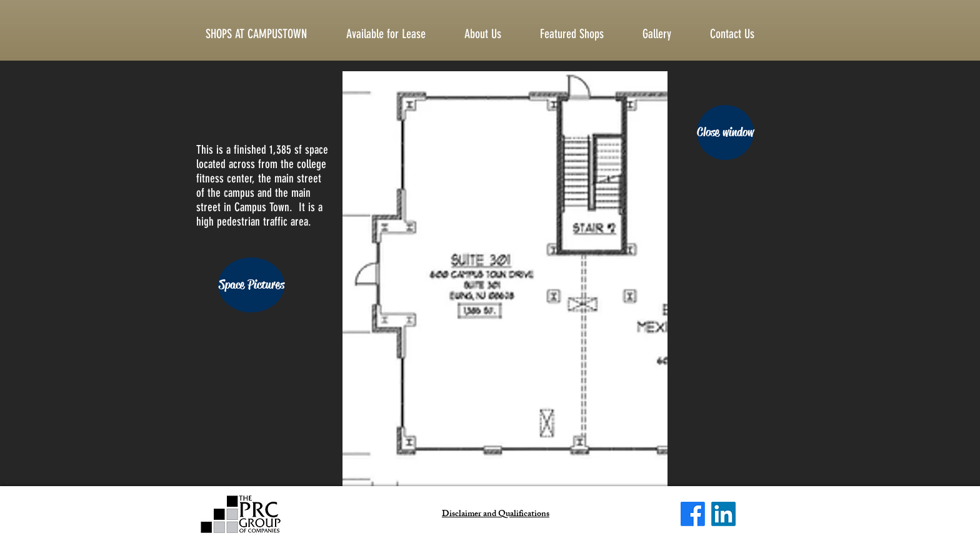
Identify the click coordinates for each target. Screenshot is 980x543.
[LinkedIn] (723, 514)
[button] (742, 34)
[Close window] (725, 132)
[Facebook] (693, 514)
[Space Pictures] (251, 285)
